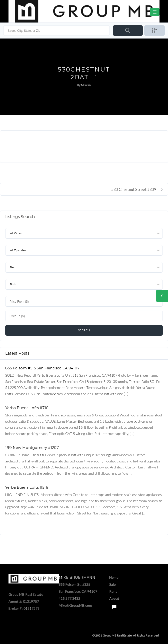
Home (114, 577)
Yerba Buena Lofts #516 (27, 487)
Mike (84, 85)
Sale (112, 584)
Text (114, 605)
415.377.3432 (69, 598)
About (114, 598)
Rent (113, 591)
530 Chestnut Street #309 (137, 189)
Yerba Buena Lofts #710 (27, 408)
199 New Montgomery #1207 (32, 448)
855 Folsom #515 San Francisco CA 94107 (42, 368)
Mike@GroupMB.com (75, 605)
